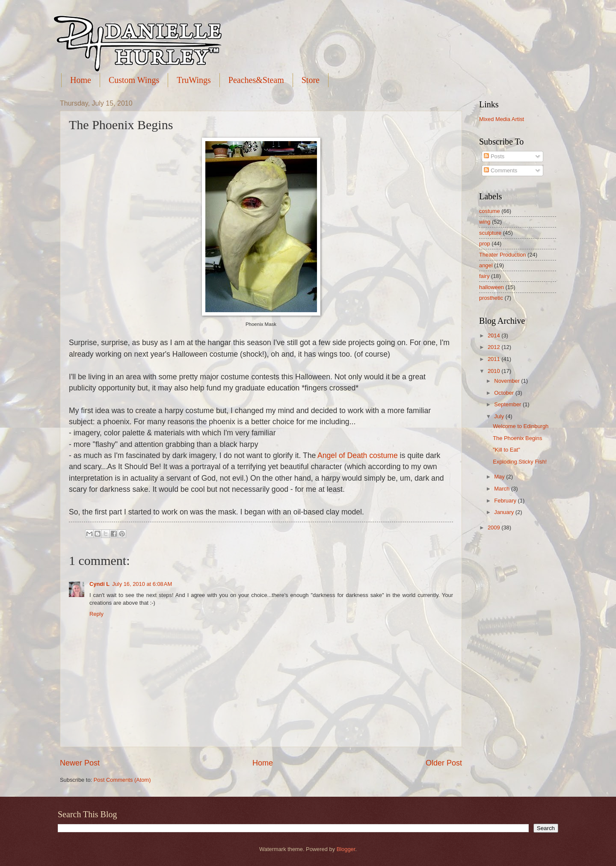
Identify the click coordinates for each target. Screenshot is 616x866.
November (508, 381)
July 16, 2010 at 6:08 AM (142, 584)
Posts (494, 156)
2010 (495, 371)
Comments (500, 170)
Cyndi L (99, 584)
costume (490, 211)
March (502, 489)
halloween (492, 287)
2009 (495, 528)
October (505, 393)
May (500, 477)
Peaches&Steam (256, 80)
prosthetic (491, 298)
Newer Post (80, 763)
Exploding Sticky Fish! (520, 462)
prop (485, 244)
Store (311, 80)
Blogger (346, 849)
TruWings (194, 80)
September (508, 404)
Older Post (444, 763)
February (506, 501)
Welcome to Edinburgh (521, 426)
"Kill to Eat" (506, 450)
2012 (495, 347)
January (505, 512)
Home (81, 80)
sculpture (490, 233)
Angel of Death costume (358, 455)
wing (485, 222)
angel (486, 265)
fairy (484, 276)
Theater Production (503, 255)
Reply (96, 614)
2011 (495, 359)
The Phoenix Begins (517, 438)
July (500, 416)
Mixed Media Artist (502, 119)
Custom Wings (134, 80)
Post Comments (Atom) (122, 780)
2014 (495, 335)
